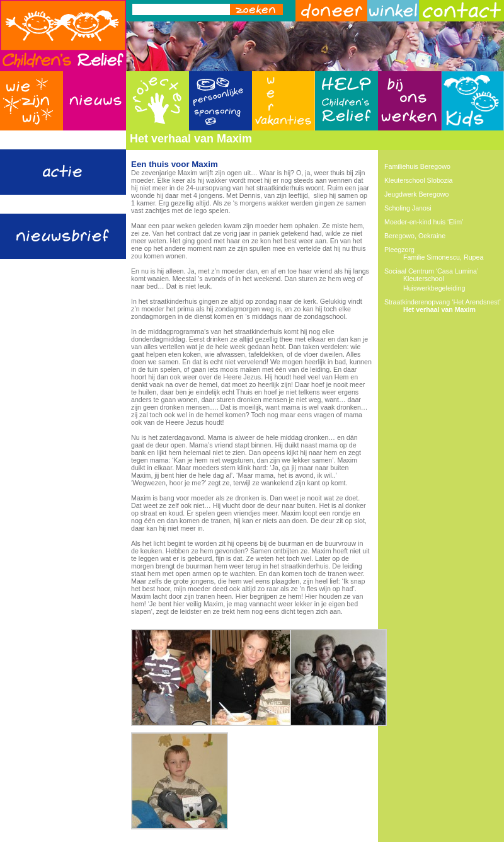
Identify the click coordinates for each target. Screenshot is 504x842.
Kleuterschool (424, 279)
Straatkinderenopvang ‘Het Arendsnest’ (443, 302)
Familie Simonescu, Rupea (443, 257)
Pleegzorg (399, 250)
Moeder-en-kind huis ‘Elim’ (424, 222)
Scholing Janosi (408, 208)
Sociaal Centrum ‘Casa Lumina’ (431, 271)
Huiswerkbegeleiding (434, 288)
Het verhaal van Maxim (439, 309)
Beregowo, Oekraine (415, 236)
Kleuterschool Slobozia (418, 180)
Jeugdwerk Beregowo (416, 194)
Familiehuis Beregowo (417, 166)
